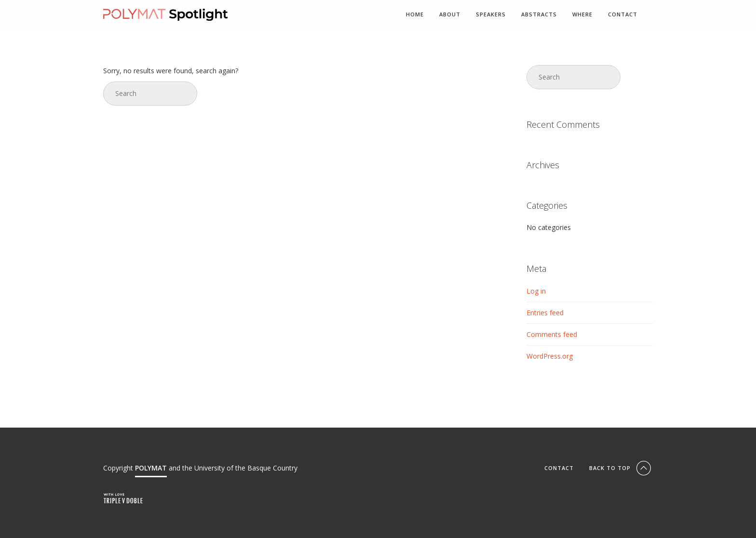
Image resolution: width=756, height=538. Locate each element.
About (450, 15)
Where (582, 15)
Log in (536, 291)
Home (415, 15)
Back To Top (621, 468)
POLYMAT (151, 468)
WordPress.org (550, 356)
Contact (623, 15)
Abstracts (539, 15)
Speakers (491, 15)
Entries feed (545, 313)
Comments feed (552, 334)
